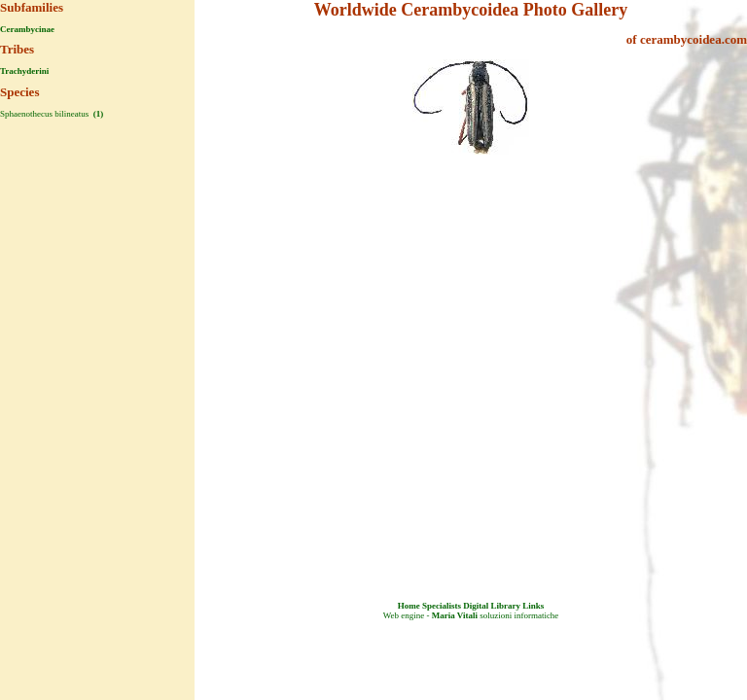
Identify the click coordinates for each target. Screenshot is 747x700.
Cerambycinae (27, 29)
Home (409, 606)
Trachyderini (24, 71)
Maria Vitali (455, 615)
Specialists (442, 606)
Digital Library (492, 606)
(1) (97, 114)
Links (533, 606)
